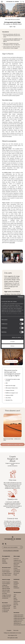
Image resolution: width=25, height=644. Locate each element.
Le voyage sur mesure (7, 573)
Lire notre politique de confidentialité (11, 551)
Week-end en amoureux (16, 564)
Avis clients (5, 593)
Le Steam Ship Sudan (7, 605)
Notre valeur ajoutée (6, 575)
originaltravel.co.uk (18, 621)
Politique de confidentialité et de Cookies (12, 633)
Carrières (16, 585)
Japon (15, 595)
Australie (15, 600)
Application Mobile (6, 588)
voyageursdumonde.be (18, 615)
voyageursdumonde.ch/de (19, 618)
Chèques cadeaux (6, 592)
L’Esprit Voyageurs (6, 572)
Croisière (16, 568)
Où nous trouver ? (6, 570)
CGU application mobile (13, 638)
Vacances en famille (18, 562)
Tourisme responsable (5, 562)
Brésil (15, 606)
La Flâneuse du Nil (6, 608)
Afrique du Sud (17, 601)
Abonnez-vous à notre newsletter (11, 547)
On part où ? (16, 559)
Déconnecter (16, 573)
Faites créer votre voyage (11, 361)
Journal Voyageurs (6, 584)
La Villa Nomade (6, 610)
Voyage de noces (17, 560)
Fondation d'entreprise (16, 582)
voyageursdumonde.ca (18, 620)
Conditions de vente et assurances (6, 597)
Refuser (13, 346)
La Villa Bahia (5, 612)
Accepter (12, 342)
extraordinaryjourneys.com (19, 625)
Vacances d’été (17, 567)
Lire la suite (12, 242)
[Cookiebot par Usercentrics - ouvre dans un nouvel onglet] (18, 297)
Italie (15, 596)
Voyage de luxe (17, 570)
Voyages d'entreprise (7, 595)
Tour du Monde (17, 571)
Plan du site (16, 630)
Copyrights (9, 630)
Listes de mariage (6, 590)
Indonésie (16, 603)
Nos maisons (5, 603)
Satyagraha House (6, 607)
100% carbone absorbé (5, 559)
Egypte (15, 598)
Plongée (15, 575)
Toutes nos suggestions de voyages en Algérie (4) (12, 444)
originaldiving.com (17, 623)
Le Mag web (5, 585)
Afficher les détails (16, 337)
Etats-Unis (16, 605)
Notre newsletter (6, 587)
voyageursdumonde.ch (18, 617)
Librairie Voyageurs (6, 582)
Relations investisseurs (16, 587)
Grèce (15, 608)
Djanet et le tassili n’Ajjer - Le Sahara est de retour (12, 439)
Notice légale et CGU (13, 635)
